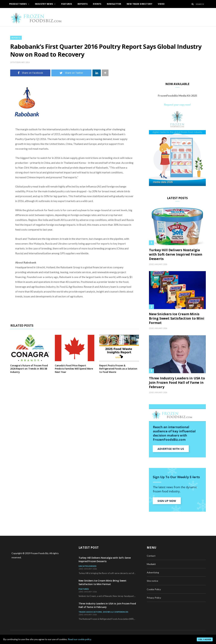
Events (97, 4)
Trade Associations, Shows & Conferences (104, 612)
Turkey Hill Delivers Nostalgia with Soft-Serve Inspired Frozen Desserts (176, 254)
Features (67, 4)
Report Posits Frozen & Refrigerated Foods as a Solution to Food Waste (118, 369)
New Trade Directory (140, 4)
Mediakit (151, 564)
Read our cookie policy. (80, 639)
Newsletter (114, 4)
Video (161, 4)
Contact (151, 556)
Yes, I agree (205, 639)
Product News (18, 4)
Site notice (152, 581)
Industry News (44, 4)
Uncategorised (88, 566)
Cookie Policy (154, 589)
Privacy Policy (154, 598)
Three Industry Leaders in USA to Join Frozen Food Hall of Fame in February (177, 383)
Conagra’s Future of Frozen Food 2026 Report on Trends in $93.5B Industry (29, 369)
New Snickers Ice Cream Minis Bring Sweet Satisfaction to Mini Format (177, 318)
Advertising (153, 572)
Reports (83, 4)
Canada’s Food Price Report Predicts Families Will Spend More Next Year (74, 369)
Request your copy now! (177, 105)
